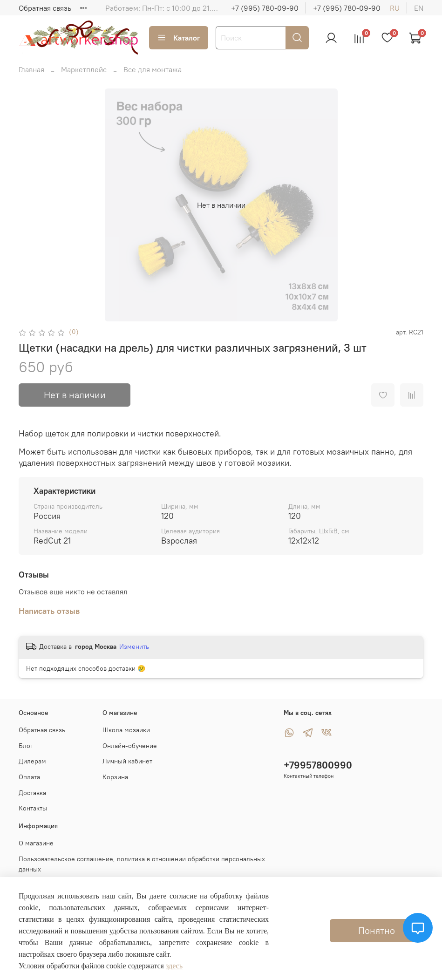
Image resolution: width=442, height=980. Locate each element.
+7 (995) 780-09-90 (265, 8)
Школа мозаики (126, 730)
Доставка (32, 793)
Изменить (134, 647)
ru (395, 8)
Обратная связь (45, 8)
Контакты (33, 808)
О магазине (36, 843)
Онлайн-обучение (130, 746)
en (419, 8)
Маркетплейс (84, 69)
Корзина (115, 777)
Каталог (179, 38)
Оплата (29, 777)
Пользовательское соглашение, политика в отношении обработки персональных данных (142, 864)
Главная (31, 69)
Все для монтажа (153, 69)
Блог (26, 746)
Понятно (377, 930)
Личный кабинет (127, 761)
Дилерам (32, 761)
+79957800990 (318, 765)
